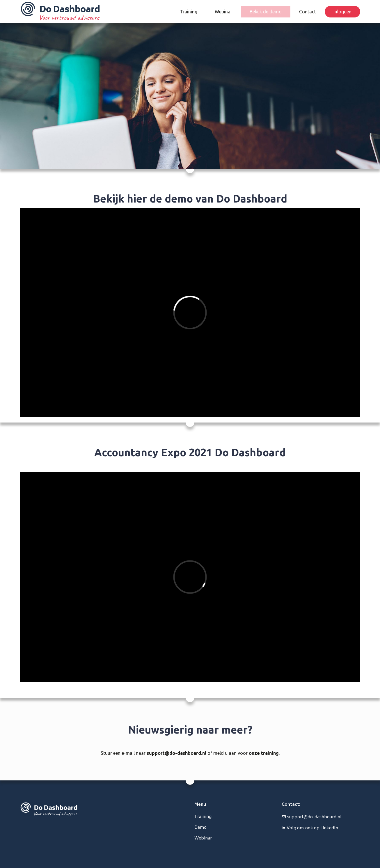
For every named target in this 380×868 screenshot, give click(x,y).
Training (189, 12)
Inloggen (342, 12)
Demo (200, 828)
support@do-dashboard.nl (176, 753)
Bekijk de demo (266, 12)
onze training (264, 753)
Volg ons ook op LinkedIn (312, 828)
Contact (308, 12)
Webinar (223, 12)
